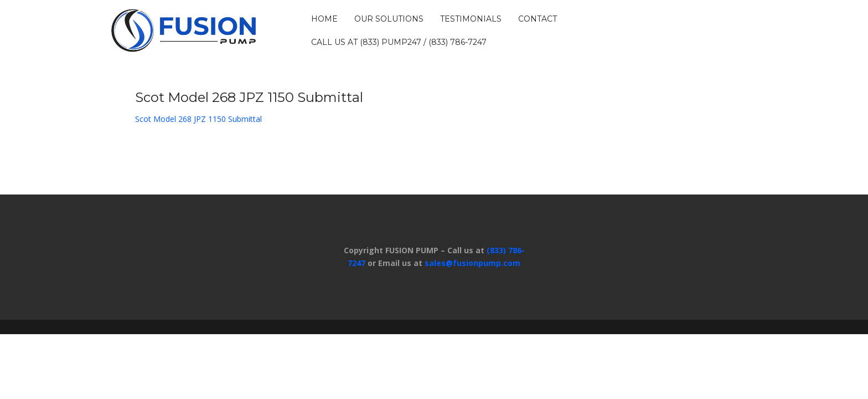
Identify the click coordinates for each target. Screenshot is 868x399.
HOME (324, 19)
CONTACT (538, 19)
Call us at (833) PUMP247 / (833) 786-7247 (399, 42)
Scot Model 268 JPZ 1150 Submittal (198, 119)
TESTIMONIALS (471, 19)
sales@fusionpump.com (472, 263)
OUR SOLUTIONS (389, 19)
